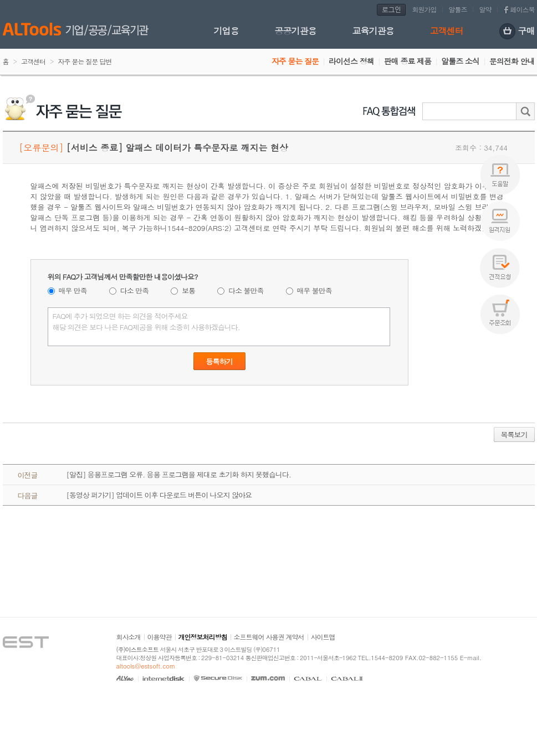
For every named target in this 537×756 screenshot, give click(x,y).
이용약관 (160, 637)
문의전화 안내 (512, 61)
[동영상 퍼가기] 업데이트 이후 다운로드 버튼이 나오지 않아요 (159, 495)
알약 (485, 9)
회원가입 (425, 9)
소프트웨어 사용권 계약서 (269, 637)
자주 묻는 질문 (295, 61)
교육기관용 (373, 31)
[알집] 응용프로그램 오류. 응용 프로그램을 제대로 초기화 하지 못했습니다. (179, 474)
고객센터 (447, 31)
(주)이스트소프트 (137, 649)
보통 (188, 290)
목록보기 (514, 434)
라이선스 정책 (351, 61)
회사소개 (129, 637)
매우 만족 (73, 290)
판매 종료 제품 (408, 61)
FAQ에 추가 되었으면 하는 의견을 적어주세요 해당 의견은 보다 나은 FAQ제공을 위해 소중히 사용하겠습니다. (219, 327)
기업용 (226, 31)
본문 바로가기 (0, 0)
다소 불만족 (246, 290)
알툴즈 (458, 9)
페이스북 (523, 9)
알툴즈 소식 (460, 61)
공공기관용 (296, 31)
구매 (517, 32)
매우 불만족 (314, 290)
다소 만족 (134, 290)
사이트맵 (323, 637)
